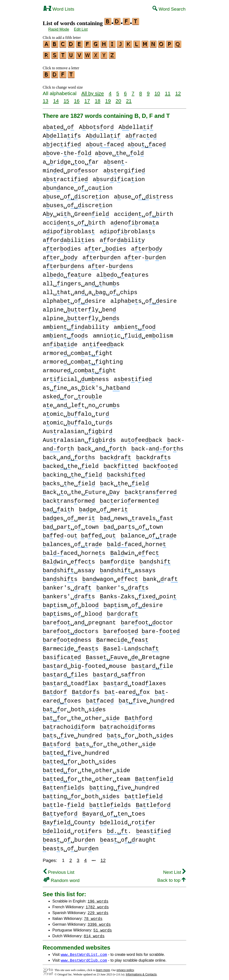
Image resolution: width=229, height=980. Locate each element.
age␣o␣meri (103, 508)
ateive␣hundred (76, 751)
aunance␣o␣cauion (78, 186)
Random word (62, 878)
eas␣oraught (128, 838)
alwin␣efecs (69, 560)
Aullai (103, 134)
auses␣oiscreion (78, 203)
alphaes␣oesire (143, 299)
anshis (60, 577)
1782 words (97, 905)
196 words (98, 899)
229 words (98, 910)
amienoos (65, 334)
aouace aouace (126, 143)
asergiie (124, 169)
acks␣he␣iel (69, 482)
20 (118, 99)
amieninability (76, 325)
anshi (155, 560)
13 (45, 99)
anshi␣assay (69, 568)
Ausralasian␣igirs (79, 438)
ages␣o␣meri (69, 516)
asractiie (65, 177)
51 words (103, 928)
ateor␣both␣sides (79, 760)
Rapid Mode (59, 29)
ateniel (154, 777)
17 (87, 99)
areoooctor (147, 621)
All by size (93, 91)
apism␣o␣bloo (71, 603)
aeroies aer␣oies (84, 247)
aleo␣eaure (67, 273)
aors (86, 690)
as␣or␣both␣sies (140, 734)
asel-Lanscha (131, 647)
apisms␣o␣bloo (72, 612)
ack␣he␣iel (124, 482)
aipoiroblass (127, 229)
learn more (103, 968)
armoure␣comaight (79, 369)
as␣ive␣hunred (72, 734)
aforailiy (122, 238)
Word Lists (59, 9)
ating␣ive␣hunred (124, 786)
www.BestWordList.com (84, 952)
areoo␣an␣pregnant (79, 621)
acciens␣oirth (74, 221)
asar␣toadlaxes (135, 681)
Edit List (81, 29)
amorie (117, 560)
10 (157, 91)
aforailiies (69, 238)
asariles (65, 673)
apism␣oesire (133, 603)
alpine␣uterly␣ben (79, 308)
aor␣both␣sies (74, 708)
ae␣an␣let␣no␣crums (81, 403)
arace (141, 134)
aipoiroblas (69, 229)
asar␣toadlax (71, 681)
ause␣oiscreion (76, 195)
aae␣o (58, 125)
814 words (94, 934)
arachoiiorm (69, 725)
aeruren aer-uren (124, 256)
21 (129, 99)
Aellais (62, 134)
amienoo (135, 325)
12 (178, 91)
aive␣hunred (146, 699)
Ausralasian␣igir (78, 429)
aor (55, 690)
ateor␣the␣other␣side (86, 768)
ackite (121, 464)
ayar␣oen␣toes (114, 812)
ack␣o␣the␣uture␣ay (81, 490)
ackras (153, 455)
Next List (174, 870)
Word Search (169, 9)
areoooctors (71, 629)
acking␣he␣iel (72, 473)
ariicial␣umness (76, 377)
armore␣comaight (78, 351)
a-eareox (127, 690)
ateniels (64, 786)
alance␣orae (149, 534)
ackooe (160, 464)
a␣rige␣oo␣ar (71, 160)
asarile (152, 664)
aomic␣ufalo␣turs (78, 421)
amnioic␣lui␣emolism (133, 334)
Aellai (136, 125)
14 (56, 99)
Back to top (171, 878)
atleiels (110, 803)
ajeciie (62, 143)
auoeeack (142, 438)
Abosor (96, 125)
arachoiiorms (127, 725)
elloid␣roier (128, 821)
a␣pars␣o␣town (133, 525)
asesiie (133, 377)
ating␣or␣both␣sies (81, 794)
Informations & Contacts (141, 972)
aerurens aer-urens (88, 264)
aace (100, 699)
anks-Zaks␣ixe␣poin (138, 595)
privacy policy (125, 968)
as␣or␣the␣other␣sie (116, 742)
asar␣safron (119, 673)
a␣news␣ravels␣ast (137, 516)
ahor (138, 716)
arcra (123, 612)
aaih (58, 508)
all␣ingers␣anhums (81, 282)
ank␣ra (160, 577)
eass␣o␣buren (71, 847)
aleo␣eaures (122, 273)
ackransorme (69, 499)
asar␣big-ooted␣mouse (85, 664)
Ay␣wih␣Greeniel (76, 212)
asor (57, 742)
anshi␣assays (128, 568)
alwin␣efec (135, 551)
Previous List (59, 870)
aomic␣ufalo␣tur (76, 412)
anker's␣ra (67, 586)
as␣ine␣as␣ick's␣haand (86, 386)
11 (168, 91)
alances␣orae (72, 542)
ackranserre (151, 490)
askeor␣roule (72, 395)
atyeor (60, 812)
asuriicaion (119, 177)
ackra (116, 455)
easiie (153, 829)
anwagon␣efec (110, 577)
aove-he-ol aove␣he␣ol (93, 151)
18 (98, 99)
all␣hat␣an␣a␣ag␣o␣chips (90, 290)
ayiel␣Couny (69, 821)
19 (108, 99)
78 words (93, 916)
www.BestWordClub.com (84, 958)
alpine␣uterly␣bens (81, 316)
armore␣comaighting (83, 360)
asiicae (62, 655)
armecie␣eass (71, 647)
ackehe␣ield (71, 464)
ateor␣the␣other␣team (86, 777)
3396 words (99, 922)
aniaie (60, 342)
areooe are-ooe (142, 629)
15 (66, 99)
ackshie (126, 473)
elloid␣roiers (72, 829)
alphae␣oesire (74, 299)
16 (77, 99)
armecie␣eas (122, 638)
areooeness (67, 638)
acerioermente (129, 499)
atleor (153, 803)
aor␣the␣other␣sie (81, 716)
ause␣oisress (144, 195)
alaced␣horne (136, 542)
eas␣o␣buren (69, 838)
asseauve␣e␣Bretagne (128, 655)
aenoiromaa (135, 221)
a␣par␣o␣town (71, 525)
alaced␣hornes (74, 551)
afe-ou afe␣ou (79, 534)
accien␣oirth (144, 212)
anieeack (103, 342)
